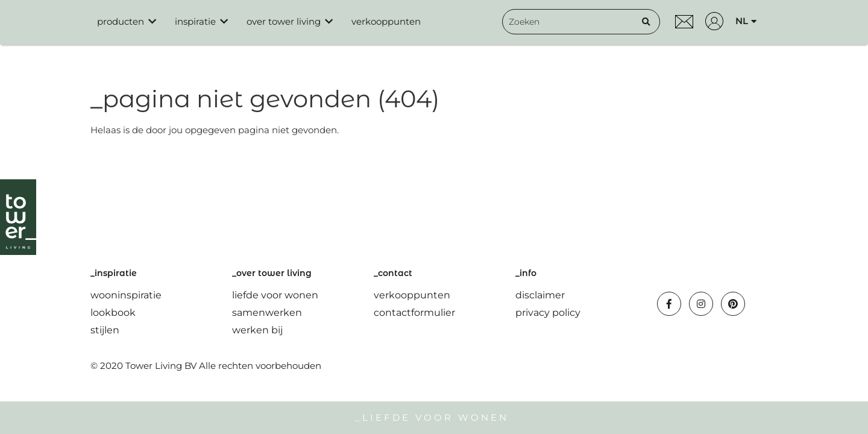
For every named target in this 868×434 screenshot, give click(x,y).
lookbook (113, 313)
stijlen (105, 330)
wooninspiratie (126, 295)
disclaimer (540, 295)
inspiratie (195, 21)
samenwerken (267, 313)
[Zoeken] (646, 22)
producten (121, 21)
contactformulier (414, 313)
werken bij (257, 330)
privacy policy (548, 313)
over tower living (284, 21)
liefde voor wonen (275, 295)
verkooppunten (386, 21)
